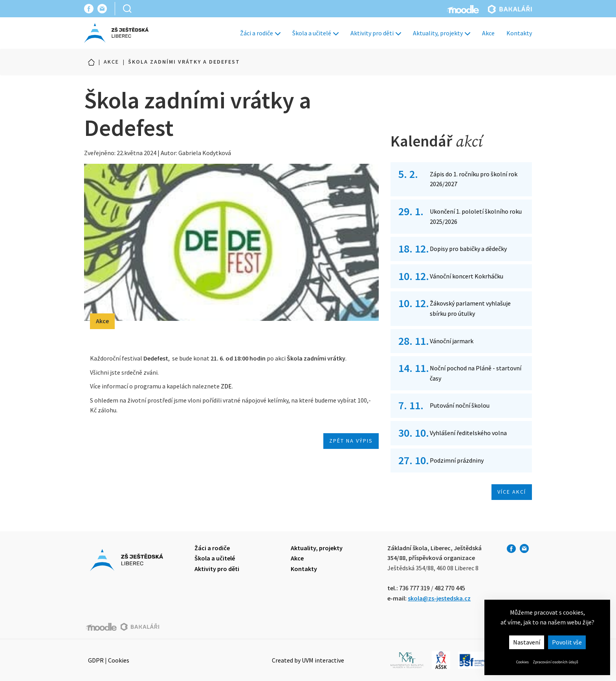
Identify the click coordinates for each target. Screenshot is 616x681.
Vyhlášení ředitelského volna (468, 433)
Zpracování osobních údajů (555, 662)
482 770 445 (450, 588)
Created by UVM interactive (308, 660)
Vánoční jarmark (452, 341)
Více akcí (512, 492)
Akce (488, 33)
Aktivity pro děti (376, 33)
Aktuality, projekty (442, 33)
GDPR (96, 660)
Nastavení (527, 642)
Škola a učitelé (315, 33)
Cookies (522, 662)
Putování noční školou (460, 405)
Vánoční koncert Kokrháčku (467, 276)
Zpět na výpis (351, 441)
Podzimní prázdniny (457, 460)
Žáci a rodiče (260, 33)
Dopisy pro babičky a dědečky (468, 249)
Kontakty (519, 33)
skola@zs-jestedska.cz (439, 598)
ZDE (226, 386)
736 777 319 (414, 588)
